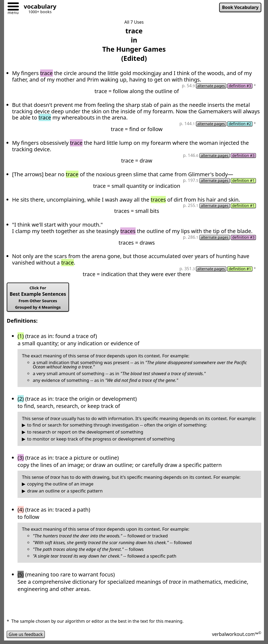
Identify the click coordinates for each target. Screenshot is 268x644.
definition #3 (240, 86)
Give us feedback (26, 634)
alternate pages (211, 86)
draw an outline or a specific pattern (65, 491)
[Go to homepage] (38, 7)
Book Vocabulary (240, 7)
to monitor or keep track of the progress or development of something (101, 439)
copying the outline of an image (60, 484)
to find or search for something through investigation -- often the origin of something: (117, 425)
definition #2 (240, 124)
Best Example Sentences (38, 298)
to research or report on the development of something (85, 432)
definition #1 (243, 181)
